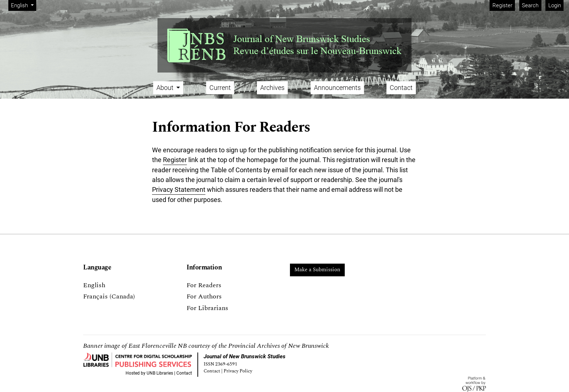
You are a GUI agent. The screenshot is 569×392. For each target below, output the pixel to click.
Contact (401, 88)
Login (555, 5)
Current (220, 88)
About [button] (166, 88)
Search (530, 5)
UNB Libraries (160, 373)
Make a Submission (317, 270)
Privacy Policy (238, 371)
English (23, 5)
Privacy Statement (179, 189)
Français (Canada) (109, 296)
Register (502, 5)
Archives (272, 88)
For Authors (204, 296)
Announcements (337, 88)
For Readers (204, 285)
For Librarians (207, 308)
